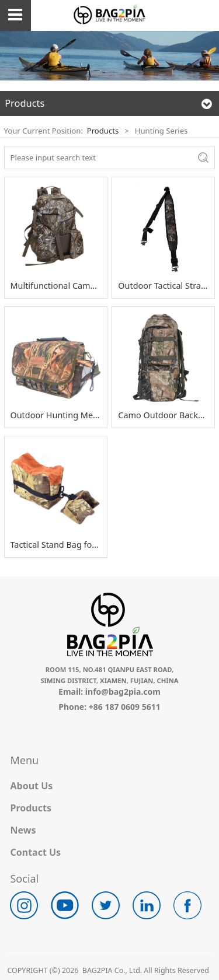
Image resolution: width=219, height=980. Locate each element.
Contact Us (35, 852)
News (23, 830)
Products (103, 131)
